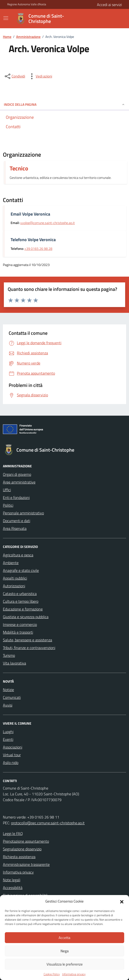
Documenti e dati (17, 521)
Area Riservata (15, 528)
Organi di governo (17, 474)
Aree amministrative (19, 482)
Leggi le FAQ (13, 833)
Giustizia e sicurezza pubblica (26, 617)
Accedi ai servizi (109, 5)
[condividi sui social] (14, 76)
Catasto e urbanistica (20, 594)
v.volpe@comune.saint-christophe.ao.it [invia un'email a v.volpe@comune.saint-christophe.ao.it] (48, 223)
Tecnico (19, 168)
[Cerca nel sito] (102, 19)
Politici (8, 505)
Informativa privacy (74, 974)
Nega (65, 951)
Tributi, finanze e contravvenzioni (29, 648)
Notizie (8, 690)
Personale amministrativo (23, 513)
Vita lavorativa (14, 663)
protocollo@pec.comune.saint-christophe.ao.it (48, 823)
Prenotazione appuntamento (26, 841)
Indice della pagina (64, 104)
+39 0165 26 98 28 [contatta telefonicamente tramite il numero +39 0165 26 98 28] (38, 249)
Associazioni (13, 747)
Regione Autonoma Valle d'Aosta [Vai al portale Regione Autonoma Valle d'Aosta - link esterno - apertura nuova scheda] (27, 4)
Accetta (64, 938)
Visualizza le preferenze (65, 964)
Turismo (9, 655)
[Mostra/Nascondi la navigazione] (6, 18)
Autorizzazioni (14, 586)
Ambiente (11, 563)
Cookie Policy (52, 974)
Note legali (12, 880)
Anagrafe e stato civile (21, 570)
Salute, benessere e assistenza (27, 640)
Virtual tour (12, 755)
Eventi (8, 739)
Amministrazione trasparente (26, 864)
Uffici (7, 490)
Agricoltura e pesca (18, 555)
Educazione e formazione (23, 609)
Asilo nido (11, 763)
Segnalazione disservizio (22, 849)
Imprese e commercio (20, 624)
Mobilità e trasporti (18, 632)
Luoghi (8, 732)
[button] (122, 901)
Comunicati (12, 697)
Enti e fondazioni (16, 497)
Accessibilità (13, 888)
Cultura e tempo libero (21, 601)
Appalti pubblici (15, 578)
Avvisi (8, 705)
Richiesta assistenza (19, 857)
